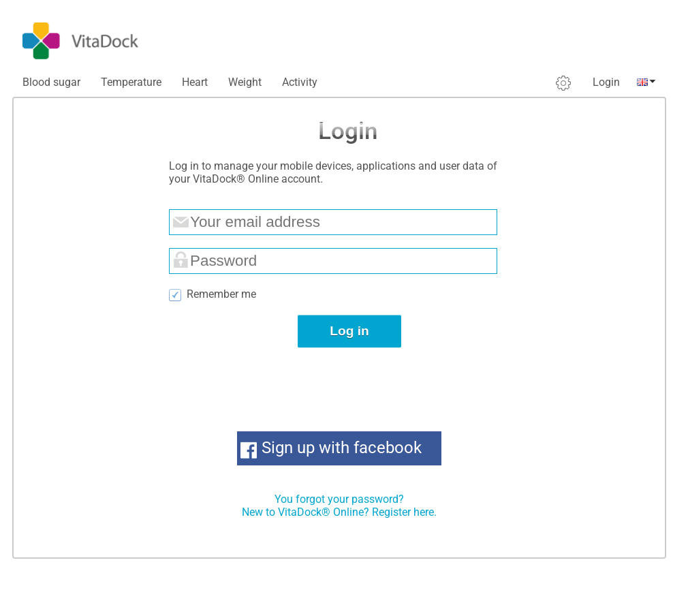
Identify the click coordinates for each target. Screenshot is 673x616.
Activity (300, 82)
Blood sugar (51, 82)
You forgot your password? (339, 499)
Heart (195, 82)
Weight (245, 82)
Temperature (131, 82)
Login (606, 82)
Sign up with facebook (342, 448)
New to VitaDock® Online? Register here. (339, 512)
